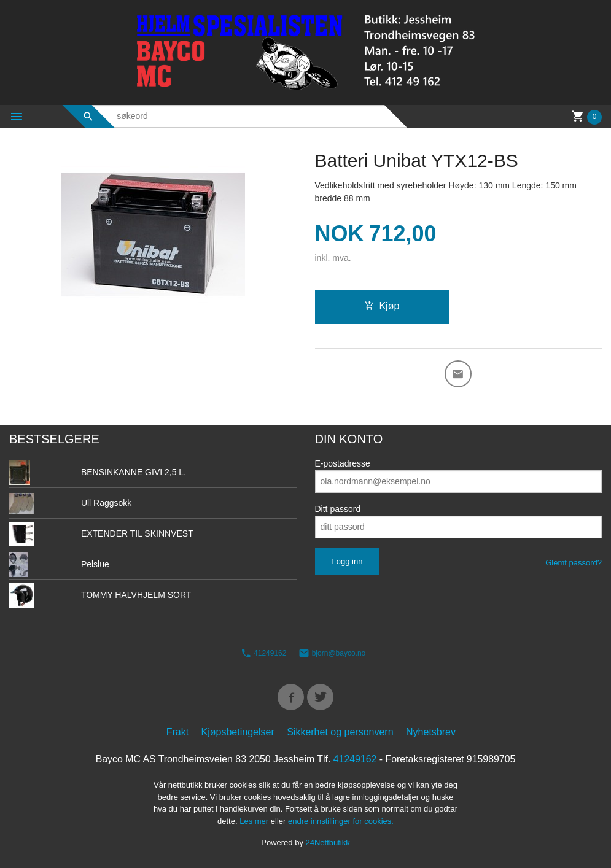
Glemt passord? (574, 563)
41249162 (264, 654)
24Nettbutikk (328, 843)
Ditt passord (338, 509)
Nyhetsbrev (431, 733)
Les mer (255, 822)
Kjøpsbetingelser (238, 733)
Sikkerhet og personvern (340, 733)
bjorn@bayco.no (332, 654)
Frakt (177, 733)
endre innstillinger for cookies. (341, 822)
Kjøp (382, 306)
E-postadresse (343, 463)
